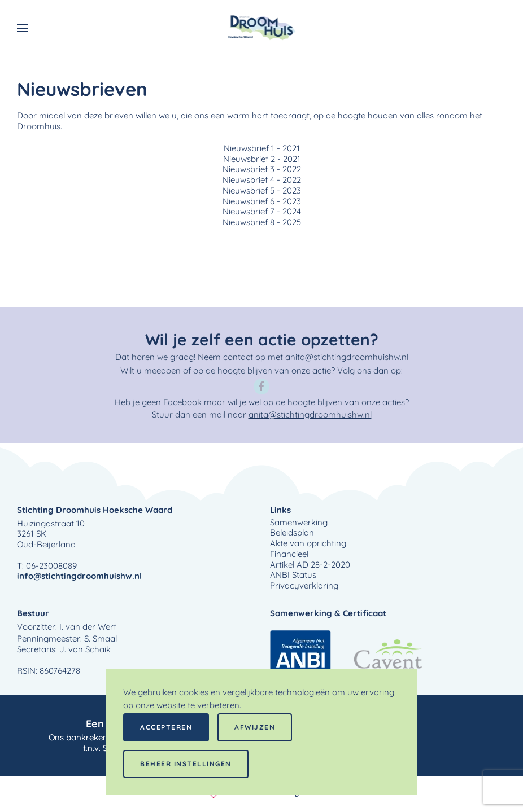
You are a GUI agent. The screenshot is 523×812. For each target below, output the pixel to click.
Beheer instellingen (186, 764)
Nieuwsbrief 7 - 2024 (262, 212)
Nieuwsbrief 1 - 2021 (262, 148)
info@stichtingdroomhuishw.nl (79, 576)
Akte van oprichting (308, 543)
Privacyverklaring (304, 586)
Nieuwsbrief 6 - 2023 (262, 201)
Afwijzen (255, 727)
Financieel (289, 554)
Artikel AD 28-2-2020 (310, 565)
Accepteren (166, 727)
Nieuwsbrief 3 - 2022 (262, 169)
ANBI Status (293, 575)
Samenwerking (299, 523)
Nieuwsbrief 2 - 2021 (262, 159)
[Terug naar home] (262, 28)
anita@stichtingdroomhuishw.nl (347, 357)
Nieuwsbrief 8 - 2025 (262, 222)
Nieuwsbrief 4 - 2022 (262, 180)
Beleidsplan (292, 533)
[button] (23, 28)
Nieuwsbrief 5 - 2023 (262, 191)
